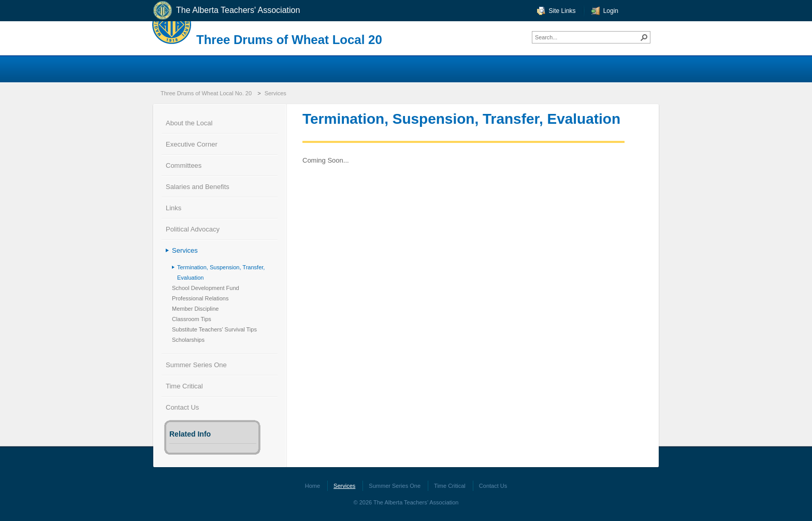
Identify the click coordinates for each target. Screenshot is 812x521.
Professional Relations (200, 298)
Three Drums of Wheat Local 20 (289, 40)
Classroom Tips (192, 319)
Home (313, 486)
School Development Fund (206, 288)
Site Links (562, 11)
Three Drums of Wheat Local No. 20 (206, 93)
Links (173, 208)
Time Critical (184, 386)
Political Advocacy (193, 229)
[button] (644, 37)
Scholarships (188, 340)
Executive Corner (192, 144)
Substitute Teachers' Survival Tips (214, 329)
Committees (184, 165)
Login (611, 11)
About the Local (189, 123)
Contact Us (182, 407)
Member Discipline (195, 309)
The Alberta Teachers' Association (226, 11)
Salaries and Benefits (198, 187)
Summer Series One (196, 365)
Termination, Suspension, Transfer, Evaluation (221, 272)
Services (275, 93)
